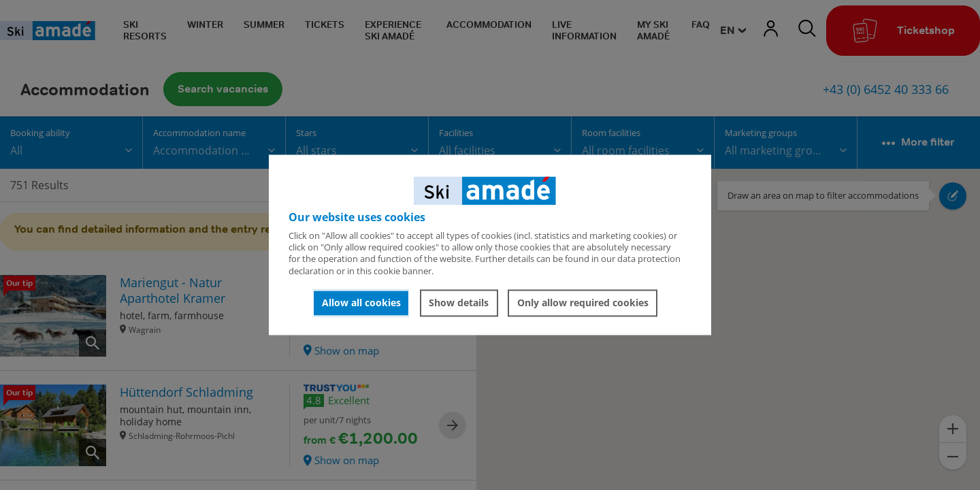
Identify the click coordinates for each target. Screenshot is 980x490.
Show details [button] (459, 303)
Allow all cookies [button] (361, 303)
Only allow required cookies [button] (583, 303)
